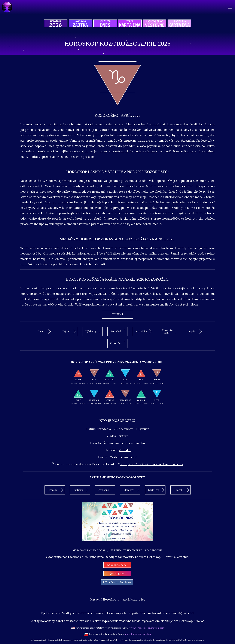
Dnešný (56, 490)
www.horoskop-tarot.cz (138, 634)
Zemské (125, 450)
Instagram (117, 574)
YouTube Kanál (117, 565)
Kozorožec (118, 343)
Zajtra (69, 331)
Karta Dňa (144, 331)
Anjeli (195, 331)
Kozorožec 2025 (169, 332)
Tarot (183, 490)
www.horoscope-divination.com (147, 628)
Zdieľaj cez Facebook (117, 582)
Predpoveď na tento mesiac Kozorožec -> (152, 464)
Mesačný (119, 331)
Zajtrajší (81, 490)
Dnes (44, 331)
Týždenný (93, 331)
